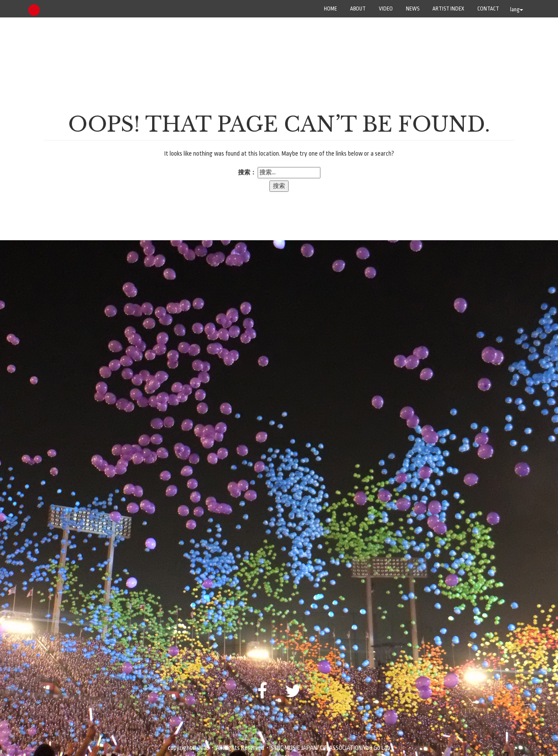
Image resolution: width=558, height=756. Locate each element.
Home (330, 9)
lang (517, 10)
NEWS (413, 9)
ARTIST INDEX (448, 9)
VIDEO (386, 9)
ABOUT (358, 9)
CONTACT (488, 9)
